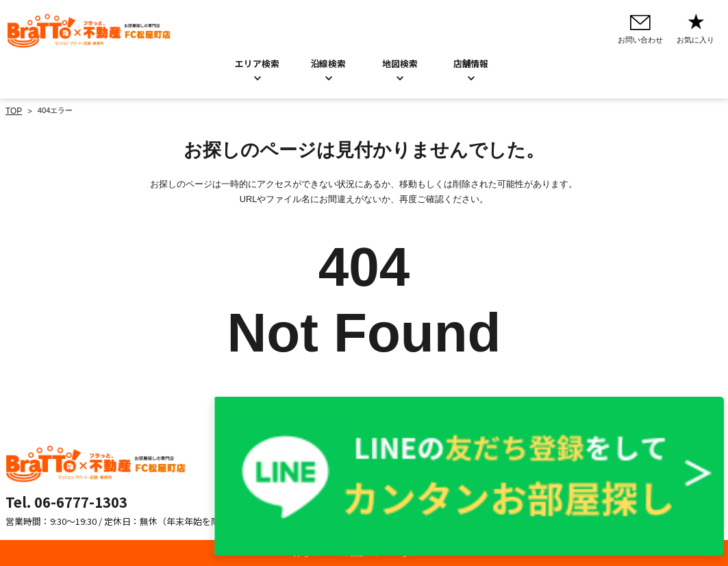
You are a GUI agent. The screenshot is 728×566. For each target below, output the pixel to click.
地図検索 (400, 63)
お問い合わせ (341, 452)
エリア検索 (257, 63)
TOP (13, 110)
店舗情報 (334, 481)
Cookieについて (469, 467)
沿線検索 (329, 63)
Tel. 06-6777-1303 (66, 500)
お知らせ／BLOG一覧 (355, 467)
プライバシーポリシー (480, 452)
